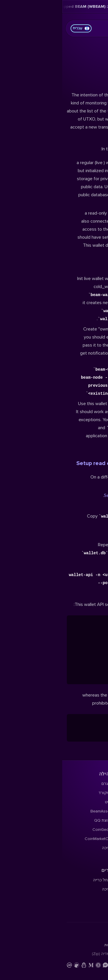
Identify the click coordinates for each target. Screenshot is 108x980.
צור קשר (70, 289)
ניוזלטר (97, 165)
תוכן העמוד (83, 53)
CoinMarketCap (37, 174)
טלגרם (45, 119)
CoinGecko (40, 165)
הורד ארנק (94, 119)
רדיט (47, 137)
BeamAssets (39, 146)
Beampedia (93, 192)
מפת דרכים (94, 146)
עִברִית (19, 28)
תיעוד (99, 215)
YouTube (95, 174)
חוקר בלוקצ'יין (91, 224)
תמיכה (45, 183)
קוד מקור (95, 234)
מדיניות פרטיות (91, 289)
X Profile (96, 137)
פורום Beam (93, 128)
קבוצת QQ (41, 156)
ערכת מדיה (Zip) (44, 289)
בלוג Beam (94, 183)
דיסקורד (43, 128)
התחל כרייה (41, 215)
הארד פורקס (92, 156)
